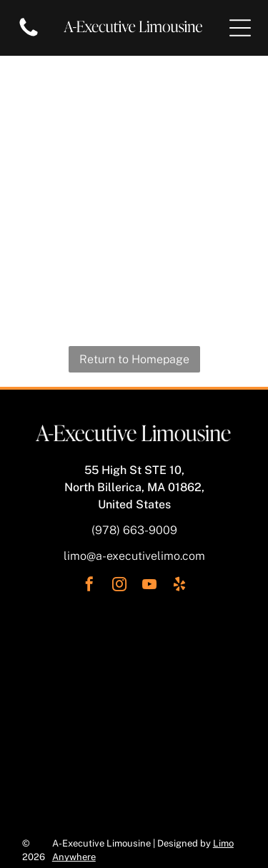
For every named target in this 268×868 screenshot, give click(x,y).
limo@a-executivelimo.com (134, 556)
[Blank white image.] (29, 35)
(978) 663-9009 (134, 530)
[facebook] (89, 586)
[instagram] (119, 586)
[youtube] (149, 586)
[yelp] (179, 586)
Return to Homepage (134, 359)
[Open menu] (240, 28)
